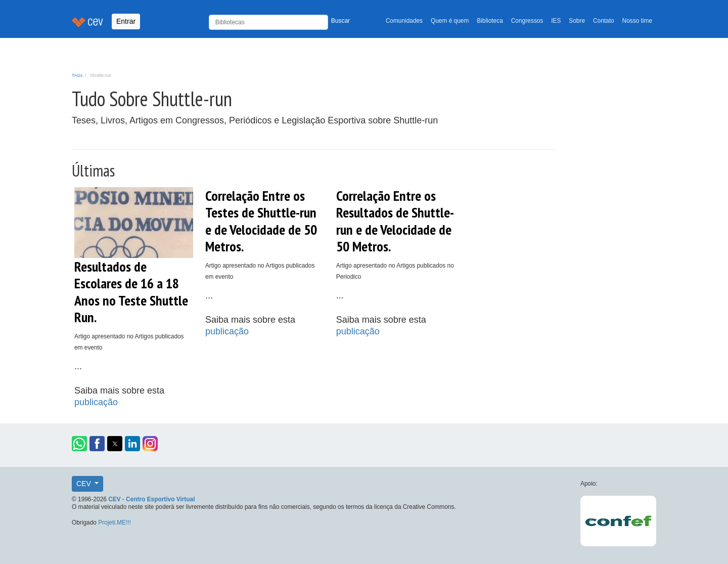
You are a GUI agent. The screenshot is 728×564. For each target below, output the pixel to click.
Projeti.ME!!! (115, 523)
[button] (79, 444)
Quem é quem (450, 21)
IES (556, 21)
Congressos (527, 21)
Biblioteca (490, 21)
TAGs (77, 75)
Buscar (340, 21)
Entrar (126, 21)
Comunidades (404, 21)
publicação (96, 402)
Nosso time (637, 21)
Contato (604, 21)
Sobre (577, 21)
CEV (85, 484)
